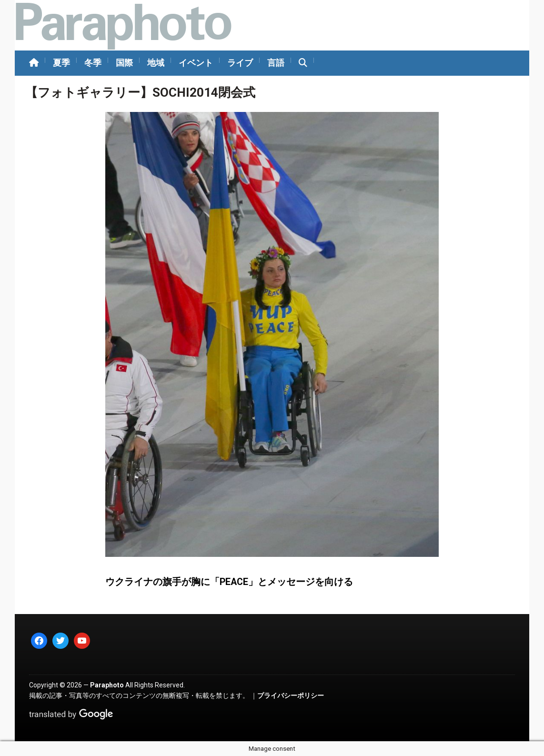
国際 (124, 63)
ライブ (240, 63)
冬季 (93, 63)
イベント (196, 63)
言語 (276, 63)
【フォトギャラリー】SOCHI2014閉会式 (140, 92)
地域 (156, 63)
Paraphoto (107, 685)
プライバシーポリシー (291, 696)
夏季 (61, 63)
